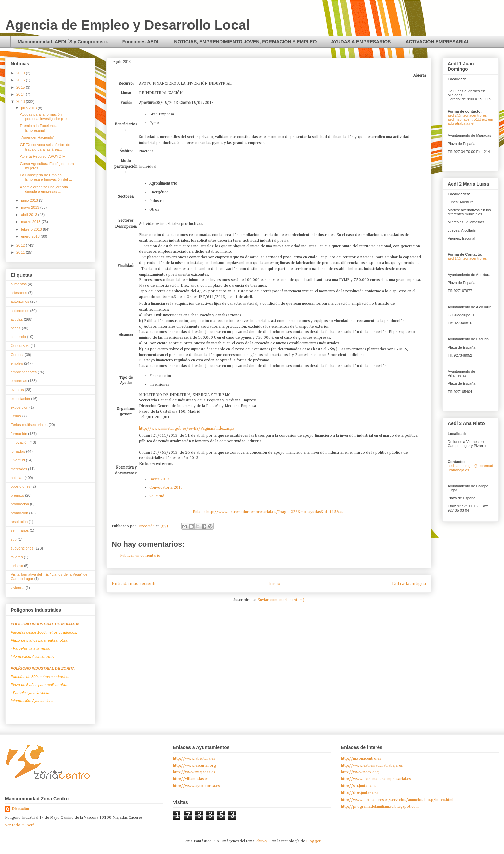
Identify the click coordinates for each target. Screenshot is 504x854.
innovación (20, 442)
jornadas (18, 451)
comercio (18, 337)
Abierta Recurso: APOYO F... (44, 156)
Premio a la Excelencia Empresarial (39, 128)
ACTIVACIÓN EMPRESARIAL (437, 42)
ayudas (17, 319)
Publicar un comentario (140, 556)
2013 (21, 101)
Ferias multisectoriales (29, 425)
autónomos (20, 311)
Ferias (16, 416)
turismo (17, 566)
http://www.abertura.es (194, 759)
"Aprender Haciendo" (37, 137)
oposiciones (20, 486)
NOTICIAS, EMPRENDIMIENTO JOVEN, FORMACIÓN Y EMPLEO (245, 42)
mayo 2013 (30, 207)
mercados (19, 469)
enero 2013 (31, 236)
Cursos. (17, 355)
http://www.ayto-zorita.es (196, 786)
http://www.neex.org (360, 772)
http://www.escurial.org (195, 766)
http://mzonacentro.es (361, 759)
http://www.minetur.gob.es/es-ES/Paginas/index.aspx (187, 429)
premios (17, 495)
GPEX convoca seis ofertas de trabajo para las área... (45, 147)
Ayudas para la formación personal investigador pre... (45, 116)
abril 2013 (29, 215)
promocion (19, 513)
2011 (21, 252)
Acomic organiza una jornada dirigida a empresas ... (44, 189)
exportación (20, 399)
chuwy (262, 841)
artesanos (19, 293)
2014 (21, 94)
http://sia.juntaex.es (359, 786)
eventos (17, 390)
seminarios (20, 530)
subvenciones (22, 548)
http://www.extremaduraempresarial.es (376, 779)
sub (14, 539)
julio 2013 (29, 108)
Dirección (20, 809)
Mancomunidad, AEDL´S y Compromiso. (63, 42)
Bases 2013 (159, 479)
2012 (21, 245)
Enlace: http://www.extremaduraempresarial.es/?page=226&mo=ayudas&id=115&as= (269, 512)
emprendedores (24, 372)
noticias (17, 478)
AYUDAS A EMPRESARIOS (361, 42)
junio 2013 (30, 200)
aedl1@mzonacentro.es (467, 258)
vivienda (17, 588)
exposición (19, 407)
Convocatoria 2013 (166, 488)
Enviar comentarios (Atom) (281, 600)
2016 (21, 80)
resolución (19, 522)
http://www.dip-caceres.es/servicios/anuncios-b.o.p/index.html (397, 800)
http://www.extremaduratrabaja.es (372, 766)
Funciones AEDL (141, 42)
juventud (18, 460)
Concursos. (20, 345)
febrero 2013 (32, 229)
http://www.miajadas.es (194, 772)
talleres (17, 557)
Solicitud (157, 496)
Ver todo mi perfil (20, 825)
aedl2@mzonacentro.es (467, 115)
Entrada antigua (409, 584)
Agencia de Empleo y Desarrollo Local (128, 25)
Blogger (313, 841)
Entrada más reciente (134, 584)
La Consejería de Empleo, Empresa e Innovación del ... (46, 177)
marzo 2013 (31, 222)
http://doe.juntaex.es (360, 793)
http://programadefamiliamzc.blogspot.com (380, 807)
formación (19, 434)
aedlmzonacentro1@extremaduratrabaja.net (470, 121)
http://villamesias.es (191, 779)
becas (16, 328)
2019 (21, 73)
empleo (17, 363)
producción (20, 504)
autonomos (20, 301)
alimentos (19, 284)
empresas (19, 381)
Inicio (274, 584)
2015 (21, 87)
